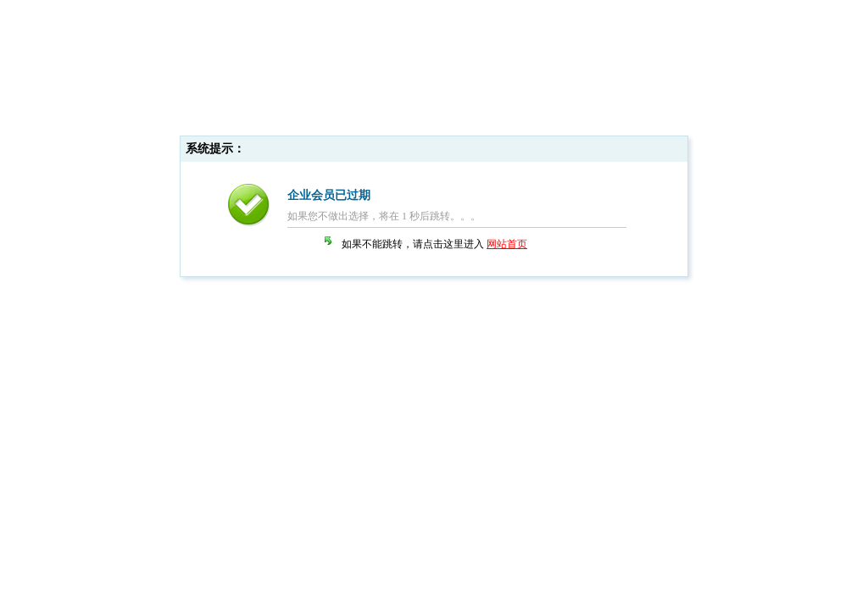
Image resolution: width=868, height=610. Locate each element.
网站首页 (507, 244)
